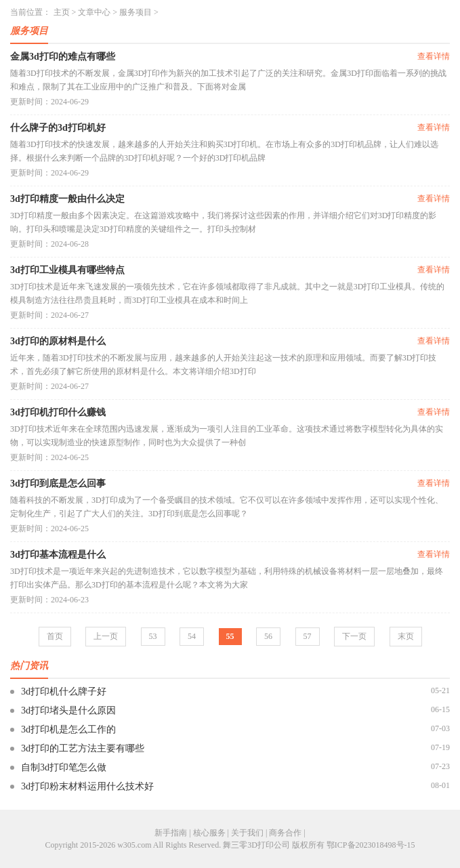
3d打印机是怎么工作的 (68, 729)
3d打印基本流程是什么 (58, 555)
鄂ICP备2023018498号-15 (371, 845)
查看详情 (434, 56)
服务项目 (135, 12)
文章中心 (94, 12)
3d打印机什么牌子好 (64, 691)
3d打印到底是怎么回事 (58, 483)
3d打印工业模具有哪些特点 (67, 270)
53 (153, 636)
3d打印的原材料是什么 (58, 341)
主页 (62, 12)
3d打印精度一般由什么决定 (67, 199)
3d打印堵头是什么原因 (68, 710)
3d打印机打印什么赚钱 (58, 412)
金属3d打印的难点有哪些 (63, 57)
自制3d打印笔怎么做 (64, 767)
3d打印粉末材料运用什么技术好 (87, 786)
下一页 (354, 636)
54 (192, 636)
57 (308, 636)
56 (268, 636)
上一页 (106, 636)
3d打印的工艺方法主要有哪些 (83, 748)
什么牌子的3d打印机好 (58, 128)
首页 (55, 636)
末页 (406, 636)
